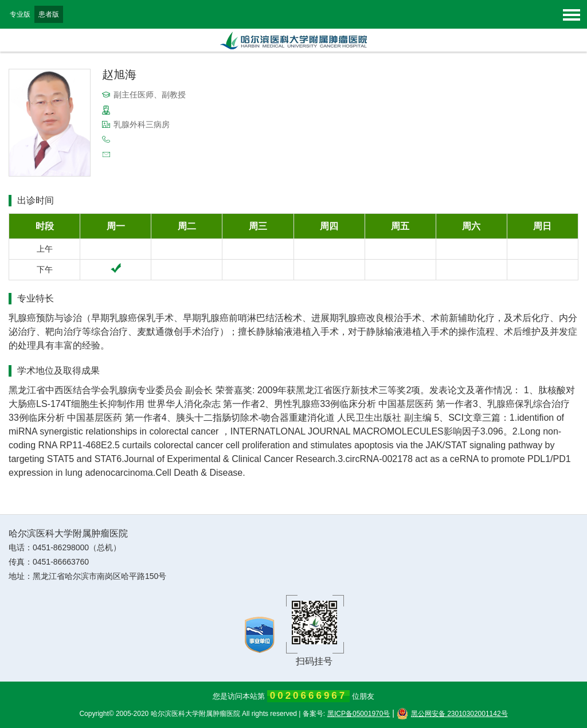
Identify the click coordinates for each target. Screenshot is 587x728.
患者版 (49, 14)
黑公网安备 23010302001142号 (452, 714)
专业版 (20, 14)
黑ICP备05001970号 (359, 714)
